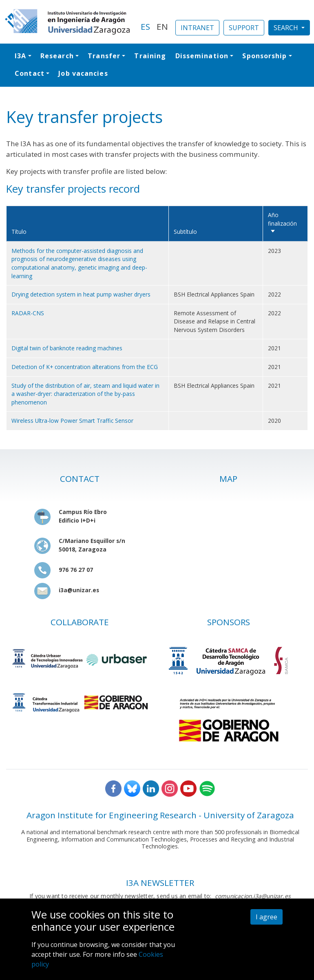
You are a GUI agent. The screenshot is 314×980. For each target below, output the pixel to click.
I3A (20, 56)
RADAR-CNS (28, 313)
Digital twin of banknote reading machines (67, 348)
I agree (266, 917)
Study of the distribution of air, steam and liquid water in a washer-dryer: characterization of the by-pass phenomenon (85, 394)
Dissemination (202, 56)
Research (57, 56)
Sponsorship (264, 56)
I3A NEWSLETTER (160, 883)
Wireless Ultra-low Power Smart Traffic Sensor (72, 421)
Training (150, 56)
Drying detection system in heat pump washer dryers (81, 294)
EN (162, 26)
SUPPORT (244, 28)
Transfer (104, 56)
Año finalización (282, 223)
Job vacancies (83, 73)
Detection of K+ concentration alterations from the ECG (85, 367)
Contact (30, 73)
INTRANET (197, 28)
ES (145, 26)
